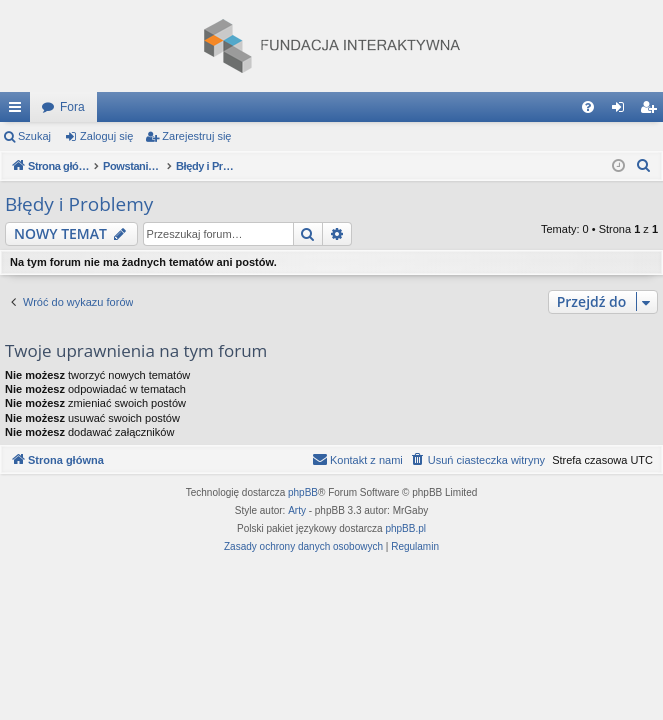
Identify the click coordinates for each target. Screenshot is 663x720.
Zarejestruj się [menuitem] (652, 111)
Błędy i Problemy (79, 204)
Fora (72, 107)
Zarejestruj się (196, 136)
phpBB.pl (405, 528)
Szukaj (34, 136)
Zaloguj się (106, 136)
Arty (297, 510)
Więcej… (19, 111)
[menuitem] (588, 107)
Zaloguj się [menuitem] (622, 111)
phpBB (303, 492)
